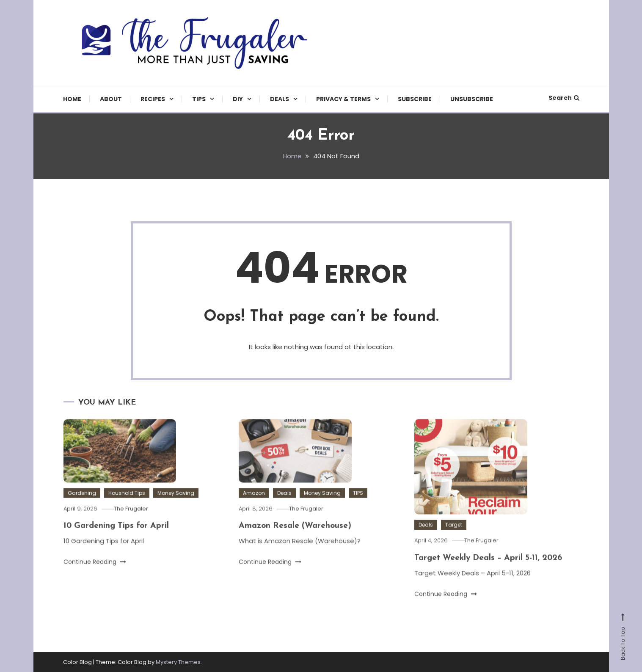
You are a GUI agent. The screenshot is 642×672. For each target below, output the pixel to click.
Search (564, 98)
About (111, 99)
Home (72, 99)
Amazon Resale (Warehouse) (296, 540)
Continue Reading (95, 576)
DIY (238, 99)
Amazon (254, 507)
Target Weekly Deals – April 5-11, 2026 (491, 572)
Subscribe (415, 99)
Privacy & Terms (343, 99)
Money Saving (176, 507)
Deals (280, 99)
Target (454, 539)
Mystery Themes (178, 662)
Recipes (153, 99)
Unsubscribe (472, 99)
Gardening (82, 507)
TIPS (199, 99)
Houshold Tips (127, 507)
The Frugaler (134, 523)
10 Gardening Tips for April (118, 540)
